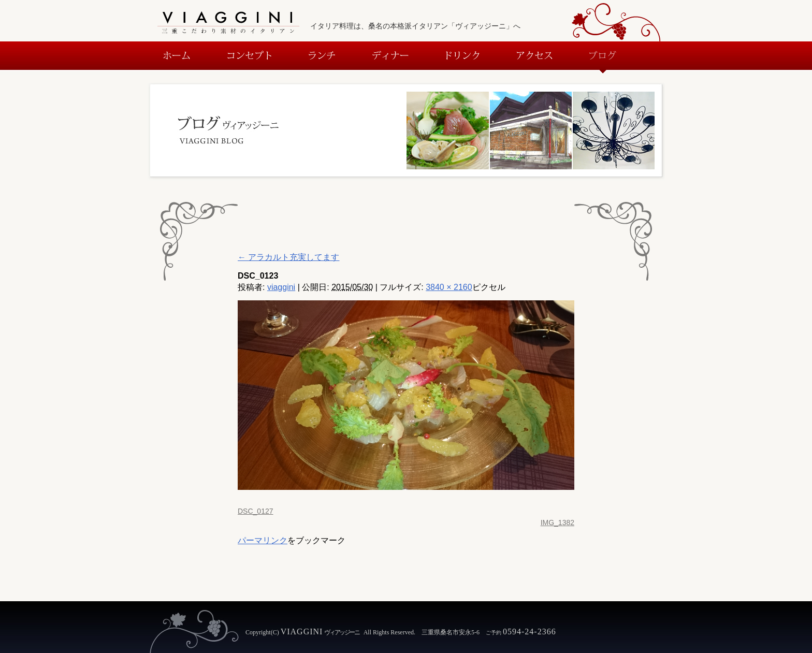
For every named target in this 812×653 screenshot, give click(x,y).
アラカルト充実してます (288, 257)
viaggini (281, 287)
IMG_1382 (557, 523)
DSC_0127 (256, 511)
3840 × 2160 (449, 287)
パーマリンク (263, 540)
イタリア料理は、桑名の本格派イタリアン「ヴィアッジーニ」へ (415, 26)
